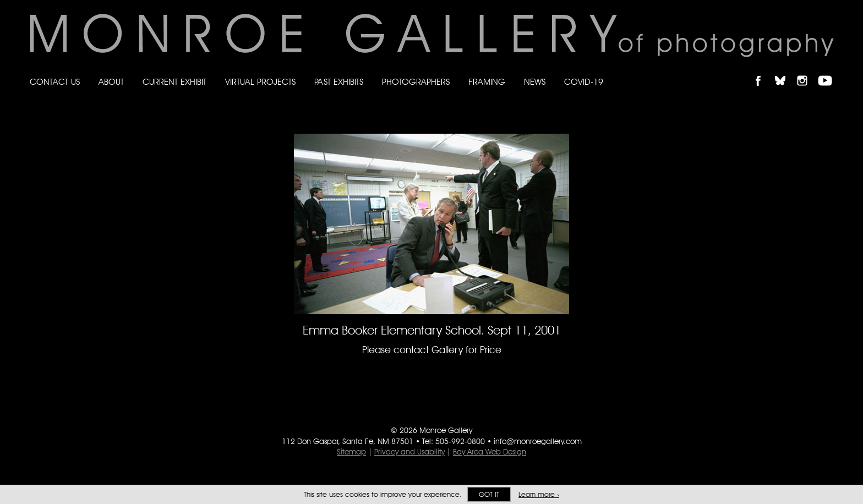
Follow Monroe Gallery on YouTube (829, 71)
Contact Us (55, 82)
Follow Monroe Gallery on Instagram (807, 71)
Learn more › (539, 494)
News (535, 82)
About (111, 82)
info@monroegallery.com (538, 441)
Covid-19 (584, 82)
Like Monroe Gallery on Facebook (763, 71)
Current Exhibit (174, 82)
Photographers (416, 82)
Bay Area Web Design (490, 452)
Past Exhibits (339, 82)
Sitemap (351, 452)
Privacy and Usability (409, 452)
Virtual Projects (260, 82)
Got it (489, 494)
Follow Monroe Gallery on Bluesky (785, 71)
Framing (487, 82)
